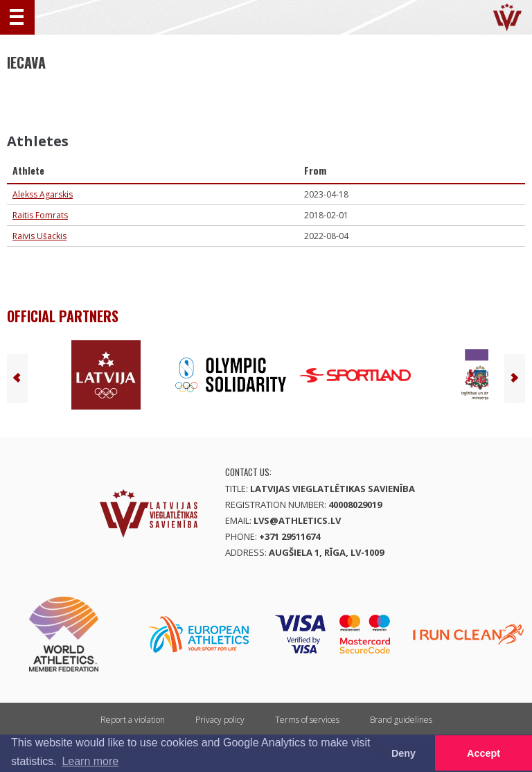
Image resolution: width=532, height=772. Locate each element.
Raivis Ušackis (39, 236)
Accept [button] (484, 753)
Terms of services (307, 720)
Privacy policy (220, 720)
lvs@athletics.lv (297, 520)
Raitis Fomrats (40, 215)
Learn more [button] (90, 761)
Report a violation (133, 720)
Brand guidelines (401, 720)
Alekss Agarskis (43, 194)
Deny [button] (404, 753)
